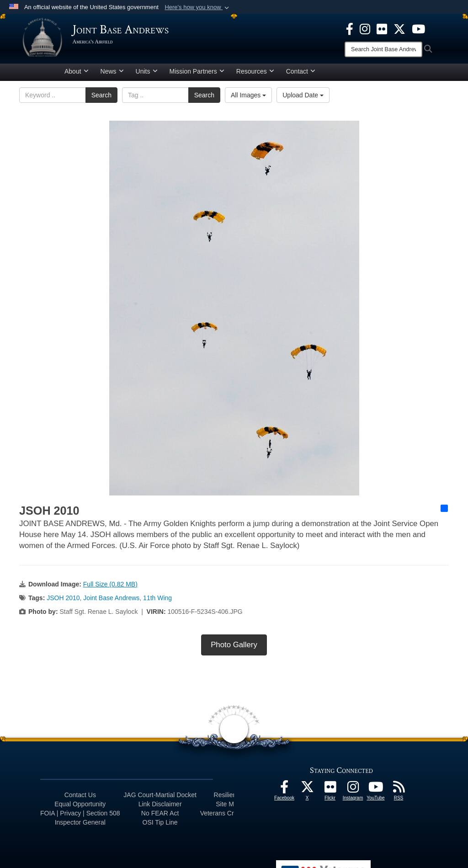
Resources (255, 75)
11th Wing (157, 601)
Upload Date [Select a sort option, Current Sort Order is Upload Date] (303, 98)
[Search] (383, 49)
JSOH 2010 (63, 601)
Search (101, 98)
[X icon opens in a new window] (399, 28)
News (112, 75)
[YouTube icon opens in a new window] (418, 28)
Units (147, 75)
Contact (301, 75)
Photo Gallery (234, 648)
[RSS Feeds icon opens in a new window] (399, 793)
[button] (198, 7)
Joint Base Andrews (111, 601)
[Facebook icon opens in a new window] (350, 28)
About (77, 75)
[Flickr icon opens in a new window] (382, 28)
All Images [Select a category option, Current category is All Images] (248, 98)
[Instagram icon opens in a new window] (365, 28)
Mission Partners (197, 75)
